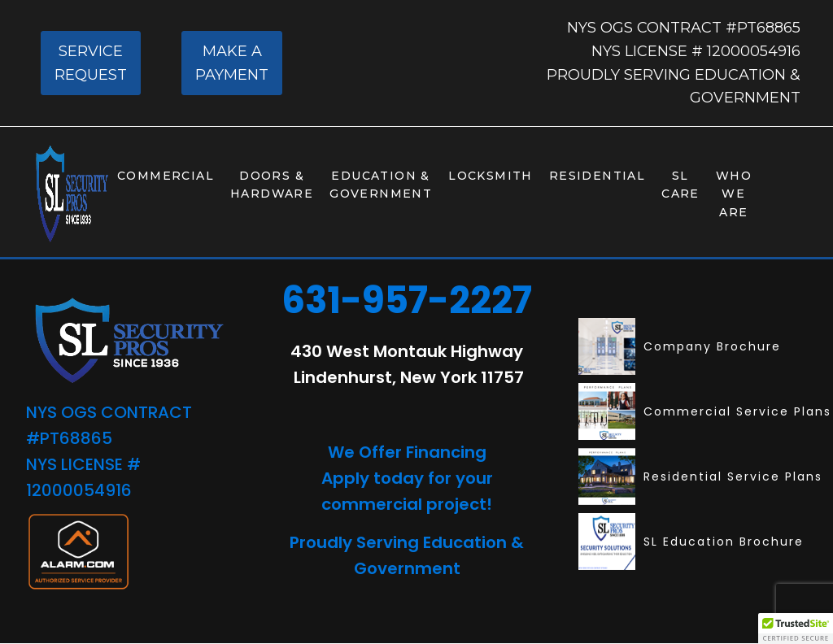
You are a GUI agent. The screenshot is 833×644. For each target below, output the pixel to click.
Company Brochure (680, 346)
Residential (597, 176)
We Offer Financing (407, 452)
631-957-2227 (407, 300)
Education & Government (381, 185)
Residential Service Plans (700, 476)
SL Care (680, 185)
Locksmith (491, 176)
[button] (796, 629)
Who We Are (734, 194)
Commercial (166, 176)
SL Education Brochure (691, 542)
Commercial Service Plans (705, 411)
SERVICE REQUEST (91, 63)
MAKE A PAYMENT (232, 63)
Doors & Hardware (272, 185)
